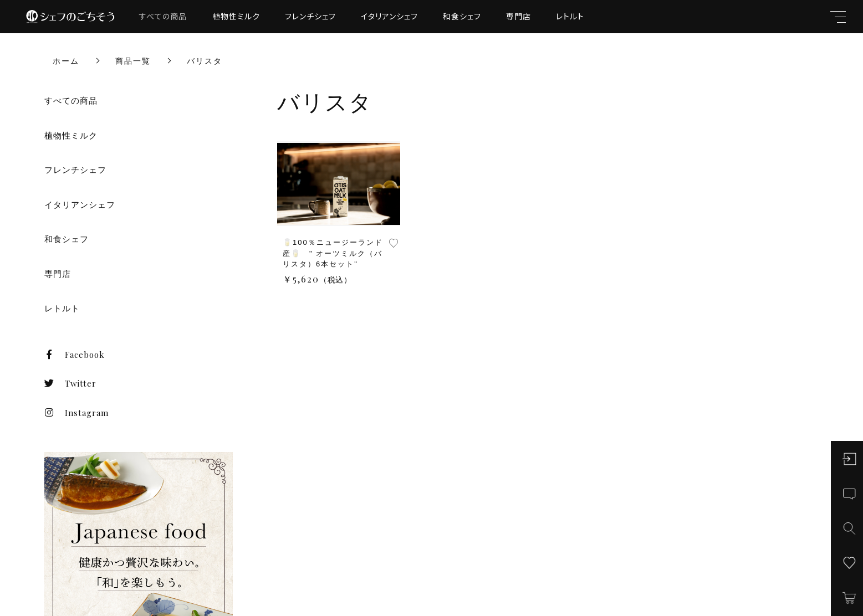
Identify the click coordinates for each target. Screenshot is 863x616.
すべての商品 (163, 16)
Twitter (70, 383)
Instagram (76, 413)
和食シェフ (462, 16)
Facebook (75, 355)
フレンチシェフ (310, 16)
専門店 (519, 16)
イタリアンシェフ (389, 16)
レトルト (570, 16)
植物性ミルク (236, 16)
